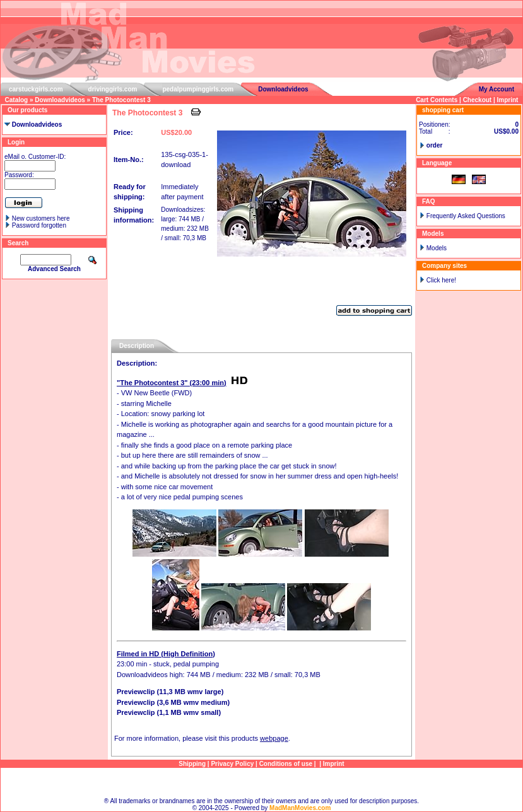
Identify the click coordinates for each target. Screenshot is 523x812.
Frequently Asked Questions (466, 216)
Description (137, 346)
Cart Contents (437, 100)
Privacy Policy (232, 764)
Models (437, 248)
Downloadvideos (283, 89)
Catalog (17, 100)
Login (16, 142)
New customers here (41, 218)
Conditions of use (286, 764)
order (435, 145)
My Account (497, 89)
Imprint (508, 100)
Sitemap (261, 783)
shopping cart (443, 110)
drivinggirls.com (113, 89)
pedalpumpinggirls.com (198, 89)
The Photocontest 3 (121, 100)
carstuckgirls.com (36, 89)
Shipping (192, 764)
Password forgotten (39, 225)
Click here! (441, 280)
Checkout (478, 100)
